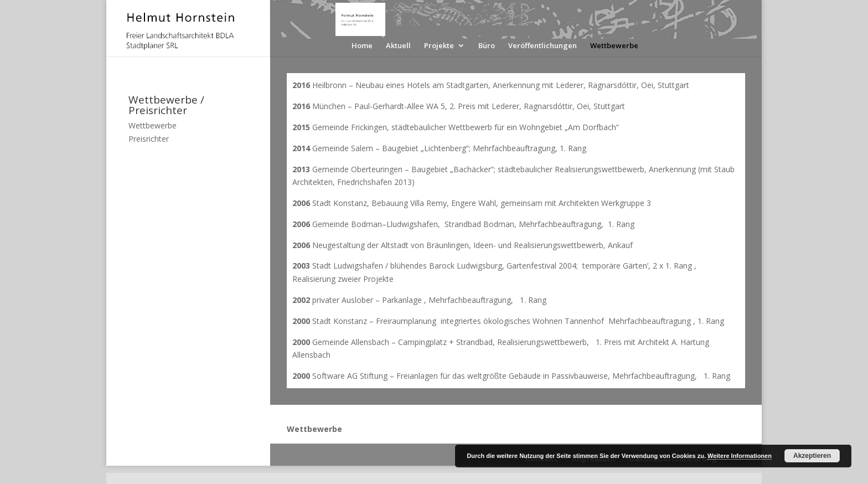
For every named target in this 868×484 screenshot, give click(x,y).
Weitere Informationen (740, 456)
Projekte (439, 46)
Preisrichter (149, 139)
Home (362, 46)
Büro (487, 46)
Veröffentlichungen (542, 46)
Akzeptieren (812, 456)
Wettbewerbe (614, 46)
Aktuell (398, 46)
